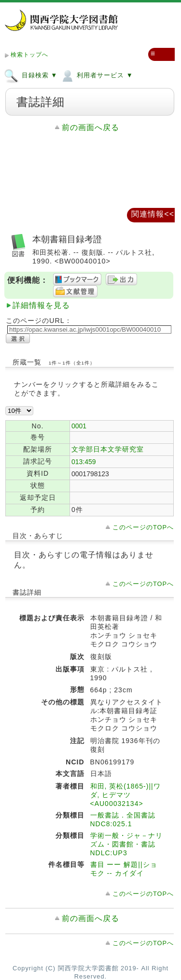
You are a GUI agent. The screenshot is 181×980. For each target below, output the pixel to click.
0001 (79, 426)
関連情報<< (153, 214)
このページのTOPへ (143, 527)
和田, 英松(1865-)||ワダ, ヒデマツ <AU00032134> (125, 795)
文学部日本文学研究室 (108, 449)
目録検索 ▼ (31, 75)
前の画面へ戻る (90, 127)
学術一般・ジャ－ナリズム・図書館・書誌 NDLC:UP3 (126, 844)
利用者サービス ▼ (96, 75)
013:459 (84, 462)
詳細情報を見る (41, 305)
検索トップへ (29, 55)
